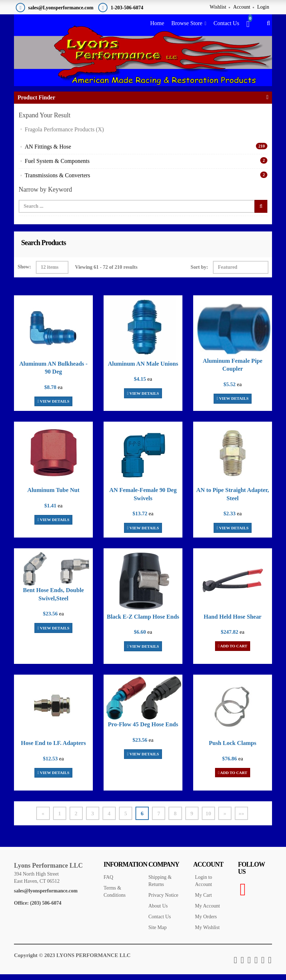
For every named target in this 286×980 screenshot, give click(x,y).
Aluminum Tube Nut (53, 496)
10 (211, 819)
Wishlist (218, 7)
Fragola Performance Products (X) (64, 135)
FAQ (108, 883)
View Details (53, 407)
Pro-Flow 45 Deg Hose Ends (143, 730)
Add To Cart (233, 652)
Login (263, 7)
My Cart (203, 901)
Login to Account (204, 887)
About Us (158, 912)
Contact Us (227, 23)
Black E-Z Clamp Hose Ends (143, 622)
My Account (208, 912)
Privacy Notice (163, 901)
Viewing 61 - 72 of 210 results (106, 273)
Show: (24, 273)
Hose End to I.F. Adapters (53, 749)
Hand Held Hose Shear (233, 622)
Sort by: (199, 273)
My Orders (206, 923)
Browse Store (187, 23)
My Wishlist (207, 934)
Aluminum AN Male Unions (143, 369)
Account (242, 7)
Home (157, 23)
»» (246, 819)
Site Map (158, 934)
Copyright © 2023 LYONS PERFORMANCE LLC (72, 961)
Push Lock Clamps (233, 749)
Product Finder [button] (36, 103)
